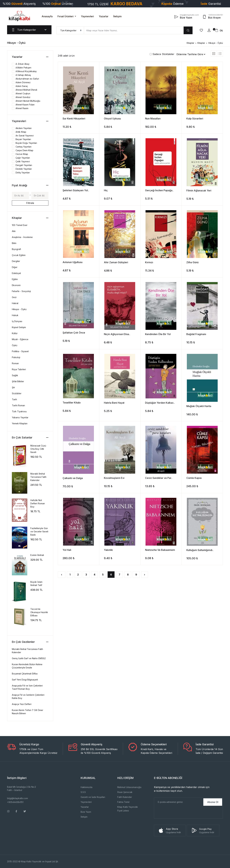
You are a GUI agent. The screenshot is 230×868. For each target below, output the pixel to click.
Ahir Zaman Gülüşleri (116, 262)
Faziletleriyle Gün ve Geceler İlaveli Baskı (39, 531)
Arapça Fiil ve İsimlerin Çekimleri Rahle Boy (28, 696)
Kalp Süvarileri (195, 119)
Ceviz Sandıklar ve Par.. (159, 478)
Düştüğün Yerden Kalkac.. (160, 403)
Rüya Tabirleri (19, 369)
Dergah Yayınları (24, 165)
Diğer (15, 267)
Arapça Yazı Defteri (22, 704)
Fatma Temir (123, 802)
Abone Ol (213, 802)
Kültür (15, 333)
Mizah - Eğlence (20, 339)
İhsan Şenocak (125, 792)
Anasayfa (47, 16)
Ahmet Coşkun (23, 93)
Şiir (13, 387)
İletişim (117, 16)
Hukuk (15, 315)
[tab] (214, 53)
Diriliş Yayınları (23, 173)
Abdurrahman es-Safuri (27, 79)
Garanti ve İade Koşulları (93, 797)
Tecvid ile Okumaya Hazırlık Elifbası (39, 612)
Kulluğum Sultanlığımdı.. (200, 550)
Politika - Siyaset (20, 351)
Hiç (106, 190)
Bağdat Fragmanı (196, 334)
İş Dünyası (17, 321)
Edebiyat (16, 273)
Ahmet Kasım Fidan (25, 105)
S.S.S (83, 792)
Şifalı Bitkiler (18, 381)
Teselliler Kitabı (72, 403)
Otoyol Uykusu (112, 119)
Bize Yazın (86, 812)
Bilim (14, 243)
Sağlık (15, 375)
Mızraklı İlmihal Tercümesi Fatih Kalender (38, 477)
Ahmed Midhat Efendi (26, 90)
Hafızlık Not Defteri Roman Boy (38, 503)
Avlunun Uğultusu (73, 262)
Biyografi (16, 249)
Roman (15, 363)
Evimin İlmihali (37, 555)
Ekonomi (16, 285)
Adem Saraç (22, 86)
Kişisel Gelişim (19, 327)
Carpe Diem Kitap (24, 150)
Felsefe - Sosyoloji (21, 291)
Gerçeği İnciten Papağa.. (159, 190)
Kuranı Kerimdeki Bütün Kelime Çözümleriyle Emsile (27, 666)
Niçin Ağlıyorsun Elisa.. (117, 334)
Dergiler (16, 261)
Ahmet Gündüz (23, 97)
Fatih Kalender (125, 797)
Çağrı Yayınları (23, 158)
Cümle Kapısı (194, 478)
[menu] (70, 30)
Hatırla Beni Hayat (114, 403)
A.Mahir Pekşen (23, 68)
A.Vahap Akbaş (23, 75)
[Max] (40, 196)
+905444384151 (15, 802)
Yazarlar (104, 16)
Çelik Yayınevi (23, 161)
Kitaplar (190, 43)
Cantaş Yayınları (24, 147)
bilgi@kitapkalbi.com (17, 798)
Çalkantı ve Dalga (73, 478)
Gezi (14, 297)
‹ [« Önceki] (62, 575)
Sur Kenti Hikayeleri (74, 119)
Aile (14, 231)
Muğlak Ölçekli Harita (199, 406)
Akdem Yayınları (24, 128)
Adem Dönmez (23, 82)
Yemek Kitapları (20, 423)
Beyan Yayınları (23, 139)
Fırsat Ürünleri (66, 16)
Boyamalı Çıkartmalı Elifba (25, 674)
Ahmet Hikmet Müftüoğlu (28, 101)
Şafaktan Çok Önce (74, 333)
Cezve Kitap (22, 154)
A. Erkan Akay (23, 64)
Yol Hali (67, 550)
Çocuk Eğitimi (19, 255)
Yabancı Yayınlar (20, 417)
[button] (209, 30)
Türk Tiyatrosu (19, 411)
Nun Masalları (153, 119)
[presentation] (178, 812)
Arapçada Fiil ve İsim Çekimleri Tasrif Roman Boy (27, 687)
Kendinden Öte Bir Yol (158, 334)
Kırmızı (149, 262)
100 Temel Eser (20, 225)
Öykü (15, 345)
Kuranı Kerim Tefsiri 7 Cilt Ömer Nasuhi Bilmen (28, 712)
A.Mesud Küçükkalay (26, 71)
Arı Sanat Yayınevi (25, 136)
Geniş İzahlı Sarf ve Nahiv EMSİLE (29, 658)
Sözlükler (17, 393)
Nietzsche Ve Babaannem (160, 550)
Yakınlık (108, 550)
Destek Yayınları (24, 169)
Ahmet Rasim (22, 108)
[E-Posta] (178, 802)
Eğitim (15, 279)
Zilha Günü (192, 262)
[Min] (20, 196)
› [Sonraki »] (145, 575)
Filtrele (30, 203)
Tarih (14, 399)
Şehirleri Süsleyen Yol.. (76, 190)
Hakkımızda (86, 787)
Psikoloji (16, 357)
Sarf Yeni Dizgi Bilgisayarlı (25, 680)
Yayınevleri (87, 16)
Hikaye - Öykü (216, 43)
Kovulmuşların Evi (114, 478)
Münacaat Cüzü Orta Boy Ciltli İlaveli (38, 449)
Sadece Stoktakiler (162, 54)
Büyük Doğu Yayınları (26, 143)
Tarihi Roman (18, 405)
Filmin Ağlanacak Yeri (199, 190)
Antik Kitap (21, 132)
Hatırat (15, 303)
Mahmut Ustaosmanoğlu (129, 787)
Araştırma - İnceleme (22, 237)
